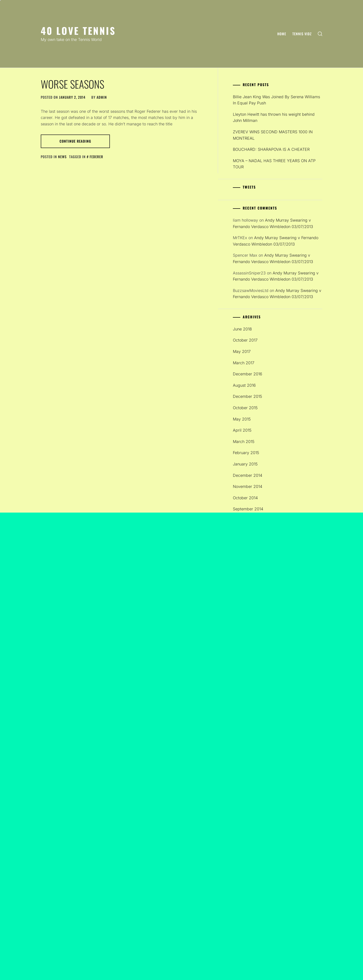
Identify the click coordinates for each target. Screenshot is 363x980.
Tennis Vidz (302, 34)
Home (282, 34)
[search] (320, 34)
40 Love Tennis (78, 30)
